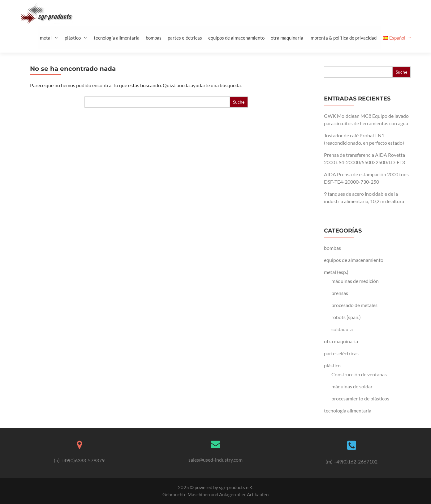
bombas (154, 38)
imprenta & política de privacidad (343, 38)
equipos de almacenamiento (236, 38)
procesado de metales (354, 305)
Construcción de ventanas (359, 374)
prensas (340, 293)
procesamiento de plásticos (360, 398)
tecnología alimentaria (117, 38)
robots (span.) (346, 317)
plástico (78, 38)
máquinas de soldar (352, 386)
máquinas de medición (355, 281)
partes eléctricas (185, 38)
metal (52, 38)
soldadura (342, 329)
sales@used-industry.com (216, 460)
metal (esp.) (336, 272)
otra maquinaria (287, 38)
